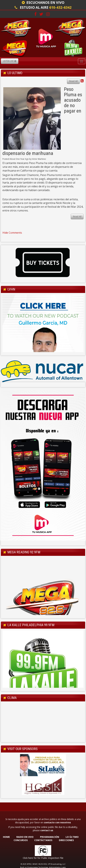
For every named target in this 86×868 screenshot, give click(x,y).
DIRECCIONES (66, 840)
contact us (47, 830)
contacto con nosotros (57, 822)
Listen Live (10, 61)
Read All (73, 81)
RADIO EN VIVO (25, 837)
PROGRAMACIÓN (50, 837)
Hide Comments (12, 233)
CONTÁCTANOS (43, 840)
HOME (6, 837)
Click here (28, 858)
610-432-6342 (60, 7)
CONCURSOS (21, 840)
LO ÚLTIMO (72, 837)
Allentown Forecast (43, 739)
